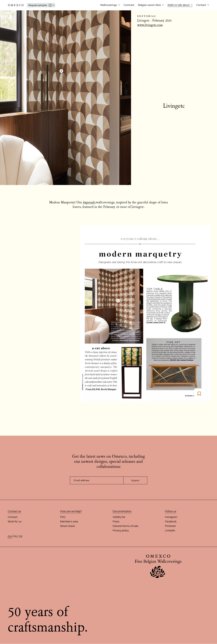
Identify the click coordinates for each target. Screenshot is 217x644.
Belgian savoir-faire (150, 5)
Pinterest (170, 526)
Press (116, 521)
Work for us (15, 521)
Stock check (67, 526)
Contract (129, 5)
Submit (135, 480)
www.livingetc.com (150, 25)
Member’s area (69, 521)
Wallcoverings (109, 5)
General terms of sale (125, 526)
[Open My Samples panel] (41, 5)
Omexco (16, 5)
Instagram (171, 517)
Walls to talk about (179, 5)
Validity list (119, 517)
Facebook (171, 521)
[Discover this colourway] (61, 71)
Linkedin (170, 530)
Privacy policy (121, 530)
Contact (201, 5)
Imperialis (89, 203)
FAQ (63, 517)
